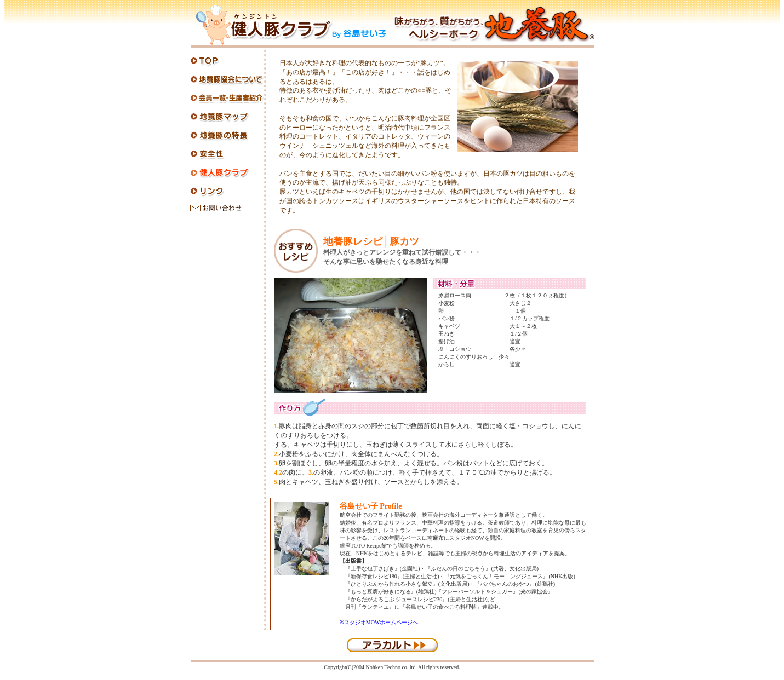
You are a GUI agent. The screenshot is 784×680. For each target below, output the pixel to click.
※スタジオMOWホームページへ (379, 622)
